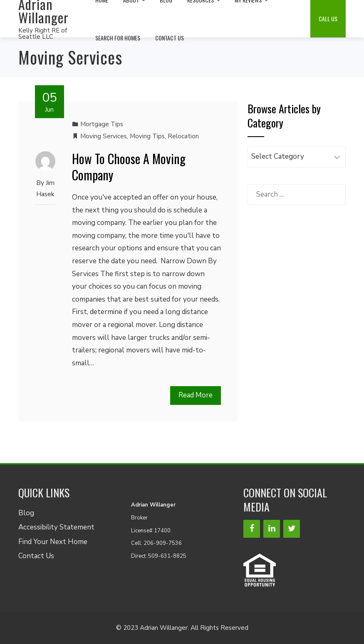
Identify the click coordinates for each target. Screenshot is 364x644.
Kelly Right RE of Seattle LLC (43, 34)
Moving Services (104, 136)
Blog (26, 513)
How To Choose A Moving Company (129, 167)
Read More (196, 395)
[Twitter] (292, 529)
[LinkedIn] (272, 529)
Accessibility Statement (56, 527)
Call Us (328, 19)
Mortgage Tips (102, 124)
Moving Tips (147, 136)
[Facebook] (252, 529)
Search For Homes (118, 38)
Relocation (183, 136)
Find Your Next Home (53, 542)
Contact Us (170, 38)
